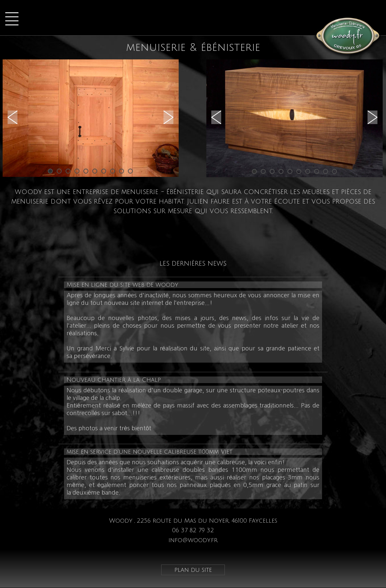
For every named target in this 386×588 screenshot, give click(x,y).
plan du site (193, 570)
